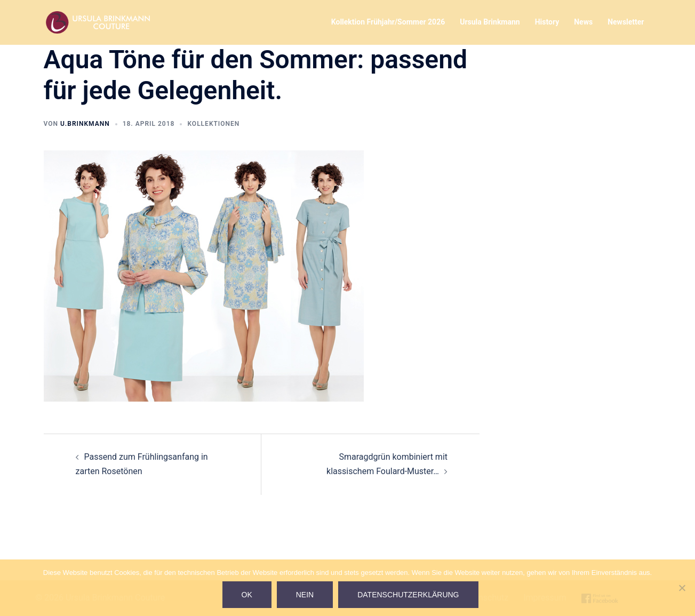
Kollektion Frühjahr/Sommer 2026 (388, 22)
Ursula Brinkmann (490, 22)
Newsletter (626, 22)
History (547, 22)
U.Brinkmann (85, 124)
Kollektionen (213, 124)
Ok (247, 595)
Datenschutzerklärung (408, 595)
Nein (305, 595)
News (583, 22)
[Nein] (682, 588)
